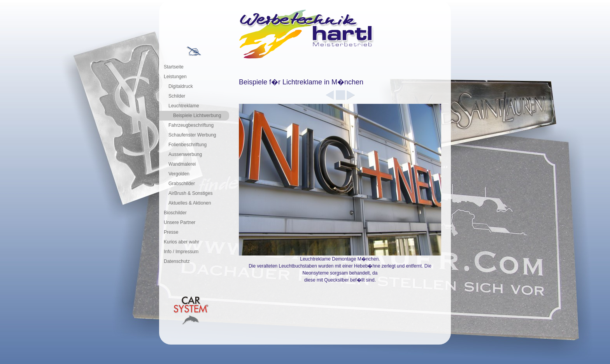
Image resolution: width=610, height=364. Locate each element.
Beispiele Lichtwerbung (197, 115)
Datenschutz (177, 261)
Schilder (177, 96)
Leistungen (175, 77)
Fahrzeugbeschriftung (191, 125)
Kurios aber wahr (181, 242)
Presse (171, 232)
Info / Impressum (181, 252)
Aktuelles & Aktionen (190, 203)
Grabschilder (182, 184)
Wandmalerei (182, 164)
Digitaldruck (181, 86)
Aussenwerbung (185, 154)
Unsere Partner (180, 222)
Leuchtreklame (184, 106)
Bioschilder (175, 213)
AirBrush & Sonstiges (190, 193)
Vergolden (179, 174)
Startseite (174, 67)
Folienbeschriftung (188, 145)
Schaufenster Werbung (192, 135)
